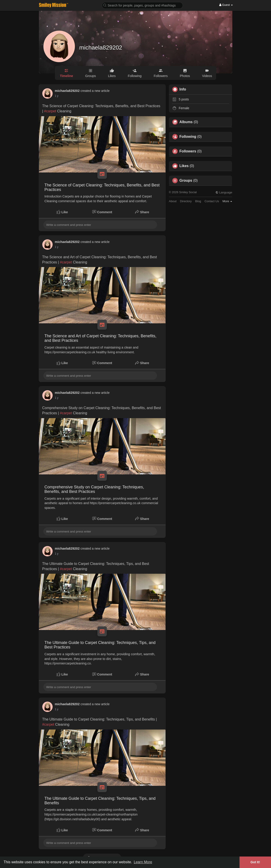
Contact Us (212, 201)
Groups (186, 181)
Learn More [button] (143, 862)
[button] (142, 5)
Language (224, 192)
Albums (186, 122)
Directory (186, 201)
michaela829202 (101, 48)
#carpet (50, 111)
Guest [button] (226, 5)
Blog (198, 201)
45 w (58, 398)
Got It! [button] (255, 862)
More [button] (227, 201)
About (173, 201)
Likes (184, 166)
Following (188, 137)
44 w (58, 96)
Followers (188, 151)
